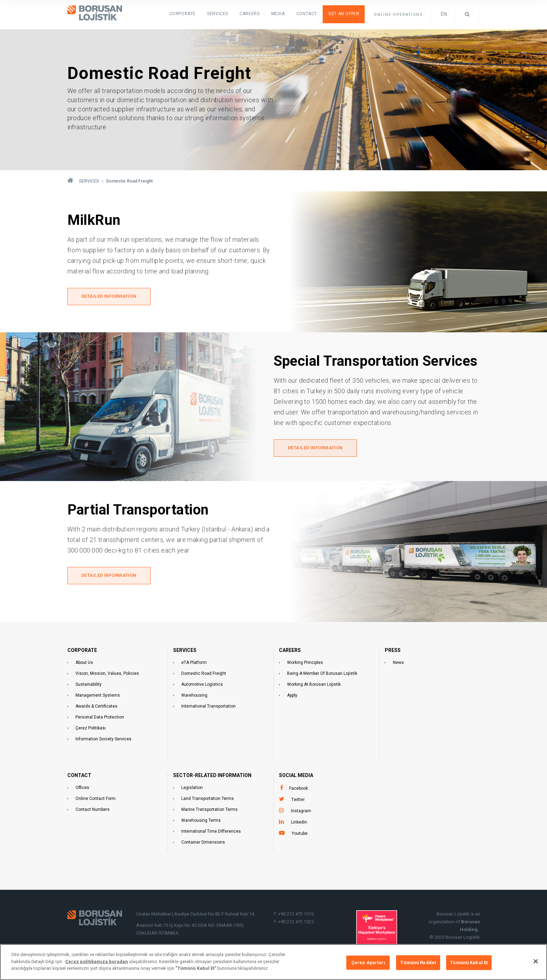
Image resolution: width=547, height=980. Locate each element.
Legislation (192, 790)
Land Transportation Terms (208, 801)
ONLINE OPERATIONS (398, 15)
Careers (258, 14)
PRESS (393, 653)
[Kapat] (536, 961)
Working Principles (305, 665)
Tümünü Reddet (418, 963)
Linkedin (299, 825)
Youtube (300, 836)
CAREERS (290, 653)
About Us (84, 665)
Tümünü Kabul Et (469, 963)
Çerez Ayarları (368, 963)
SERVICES (229, 14)
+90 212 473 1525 (296, 924)
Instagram (301, 813)
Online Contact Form (96, 801)
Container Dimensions (203, 845)
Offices (82, 790)
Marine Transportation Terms (209, 812)
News (398, 665)
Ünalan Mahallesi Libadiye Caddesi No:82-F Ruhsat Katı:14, (196, 916)
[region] (273, 962)
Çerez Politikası (91, 731)
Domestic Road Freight (204, 676)
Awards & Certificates (96, 709)
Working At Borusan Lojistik (314, 687)
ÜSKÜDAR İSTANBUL (158, 935)
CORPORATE (82, 653)
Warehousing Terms (201, 823)
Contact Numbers (93, 812)
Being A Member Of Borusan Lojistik (322, 676)
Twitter (298, 802)
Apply (292, 698)
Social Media (296, 778)
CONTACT (79, 778)
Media (284, 14)
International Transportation (208, 709)
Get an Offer (345, 14)
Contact (311, 14)
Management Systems (98, 698)
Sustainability (89, 687)
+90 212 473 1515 (296, 916)
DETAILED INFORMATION (110, 297)
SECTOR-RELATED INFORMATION (212, 778)
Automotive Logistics (202, 687)
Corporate (196, 14)
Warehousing (194, 698)
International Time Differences (211, 834)
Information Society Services (104, 741)
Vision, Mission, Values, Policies (107, 676)
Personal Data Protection (100, 720)
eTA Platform (194, 665)
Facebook (299, 791)
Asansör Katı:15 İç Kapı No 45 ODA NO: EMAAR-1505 (190, 928)
